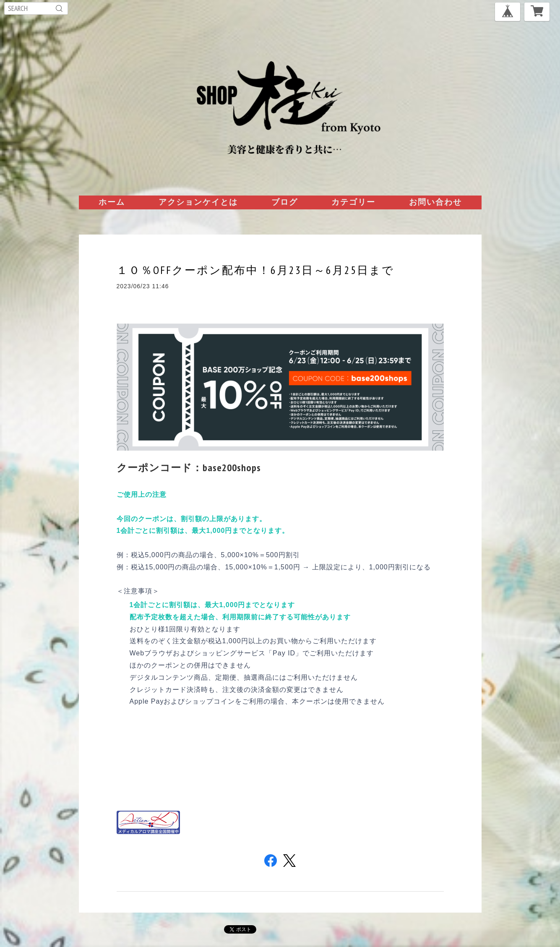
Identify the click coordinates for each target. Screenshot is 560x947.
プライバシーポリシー (106, 930)
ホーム (112, 202)
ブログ (285, 202)
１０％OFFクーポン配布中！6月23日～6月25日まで (255, 270)
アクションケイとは (198, 202)
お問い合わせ (435, 202)
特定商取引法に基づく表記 (179, 930)
